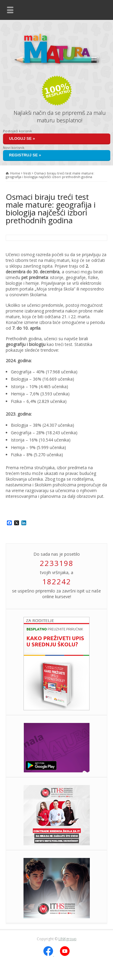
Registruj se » (25, 155)
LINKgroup (67, 939)
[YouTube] (65, 955)
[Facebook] (49, 955)
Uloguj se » (22, 138)
